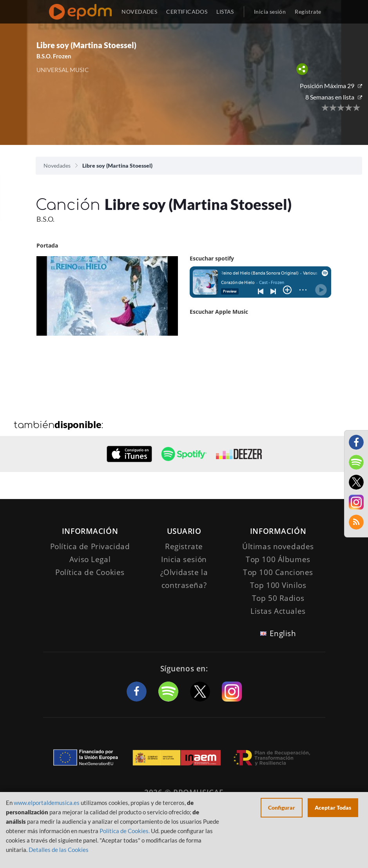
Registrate (184, 546)
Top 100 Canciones (278, 572)
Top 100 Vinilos (278, 585)
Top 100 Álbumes (278, 559)
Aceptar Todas (333, 807)
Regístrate (308, 12)
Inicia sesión (270, 12)
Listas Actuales (278, 611)
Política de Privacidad (90, 546)
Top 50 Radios (278, 598)
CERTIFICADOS (187, 12)
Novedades (57, 165)
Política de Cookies (90, 572)
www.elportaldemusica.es (47, 803)
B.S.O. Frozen (54, 56)
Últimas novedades (278, 546)
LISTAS (225, 12)
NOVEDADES (139, 12)
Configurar (282, 807)
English (283, 633)
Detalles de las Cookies (59, 850)
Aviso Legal (90, 559)
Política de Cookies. (125, 831)
